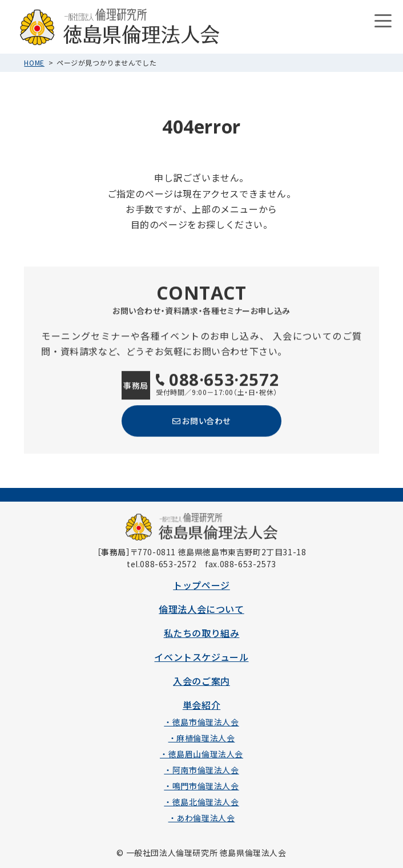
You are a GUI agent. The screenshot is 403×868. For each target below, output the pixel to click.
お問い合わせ (201, 421)
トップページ (201, 585)
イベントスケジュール (201, 657)
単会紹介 (201, 705)
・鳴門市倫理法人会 (201, 786)
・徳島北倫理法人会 (201, 802)
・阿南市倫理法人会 (201, 770)
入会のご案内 (201, 681)
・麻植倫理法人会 (202, 738)
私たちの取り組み (202, 633)
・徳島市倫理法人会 (201, 722)
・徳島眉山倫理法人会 (201, 754)
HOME (34, 62)
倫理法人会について (201, 609)
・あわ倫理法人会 (202, 818)
